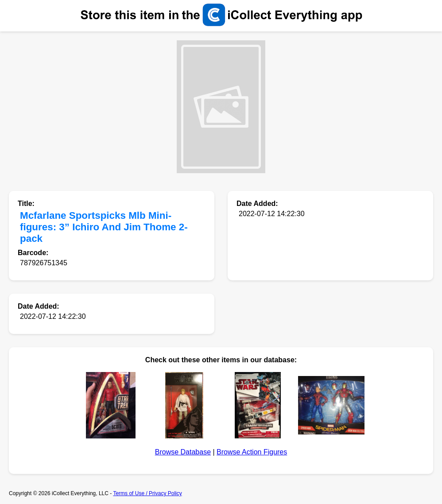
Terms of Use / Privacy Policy (147, 493)
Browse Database (183, 452)
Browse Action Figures (252, 452)
